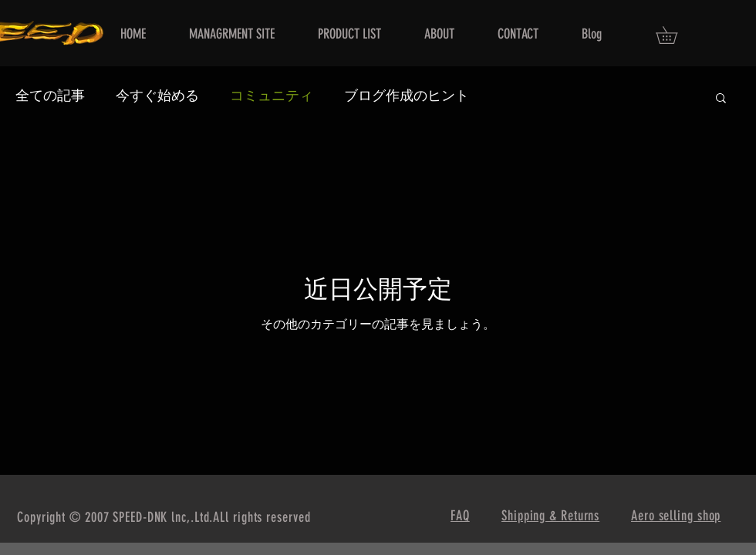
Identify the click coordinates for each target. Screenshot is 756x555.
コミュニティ (272, 97)
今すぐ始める (157, 97)
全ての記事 (50, 97)
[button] (675, 35)
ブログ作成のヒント (407, 97)
